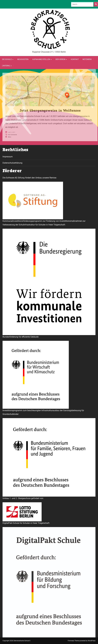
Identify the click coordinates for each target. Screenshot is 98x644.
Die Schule (8, 59)
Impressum (8, 157)
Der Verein (61, 59)
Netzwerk (87, 59)
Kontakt (75, 59)
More (10, 137)
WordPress (92, 641)
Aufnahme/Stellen (42, 59)
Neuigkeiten (23, 59)
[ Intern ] (7, 66)
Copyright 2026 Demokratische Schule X (16, 641)
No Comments (12, 135)
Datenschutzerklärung (12, 163)
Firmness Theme (73, 641)
